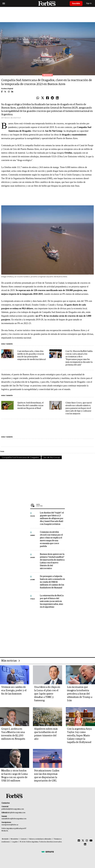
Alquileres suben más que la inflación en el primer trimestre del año (46, 734)
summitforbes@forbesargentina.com (14, 819)
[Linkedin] (85, 844)
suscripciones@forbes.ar (10, 825)
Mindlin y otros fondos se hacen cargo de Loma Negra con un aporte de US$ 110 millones (14, 776)
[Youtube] (91, 841)
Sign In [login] (89, 3)
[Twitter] (83, 841)
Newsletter (14, 839)
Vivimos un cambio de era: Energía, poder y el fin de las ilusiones (14, 690)
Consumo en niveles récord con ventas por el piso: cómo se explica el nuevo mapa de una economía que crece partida (51, 539)
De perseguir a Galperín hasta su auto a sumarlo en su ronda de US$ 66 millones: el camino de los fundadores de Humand (52, 582)
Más (51, 505)
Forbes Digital (7, 89)
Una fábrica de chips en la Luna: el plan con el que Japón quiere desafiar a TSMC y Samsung (47, 694)
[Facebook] (79, 841)
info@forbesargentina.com (16, 813)
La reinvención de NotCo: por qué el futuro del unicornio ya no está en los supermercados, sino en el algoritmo (52, 601)
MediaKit (5, 839)
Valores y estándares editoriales (40, 839)
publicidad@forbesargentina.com (13, 809)
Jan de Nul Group (52, 457)
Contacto (24, 839)
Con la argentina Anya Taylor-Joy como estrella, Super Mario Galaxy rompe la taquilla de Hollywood (79, 736)
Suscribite (76, 3)
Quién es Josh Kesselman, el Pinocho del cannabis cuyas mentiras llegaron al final (30, 406)
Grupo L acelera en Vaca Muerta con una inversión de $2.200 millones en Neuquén (13, 734)
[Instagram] (87, 841)
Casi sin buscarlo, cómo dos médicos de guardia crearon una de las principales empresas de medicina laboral (31, 355)
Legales (15, 842)
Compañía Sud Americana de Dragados (20, 457)
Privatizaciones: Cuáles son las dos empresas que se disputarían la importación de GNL (47, 776)
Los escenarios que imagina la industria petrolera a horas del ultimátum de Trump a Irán (80, 694)
